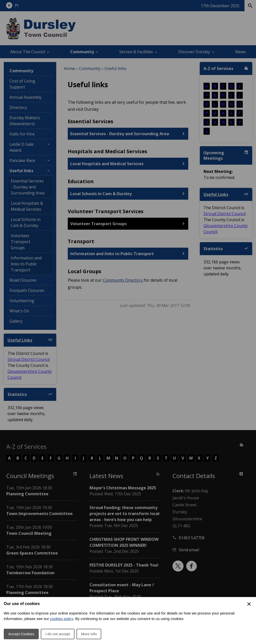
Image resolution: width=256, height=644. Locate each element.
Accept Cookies (21, 634)
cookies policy (61, 619)
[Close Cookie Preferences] (249, 604)
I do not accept (57, 634)
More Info (89, 634)
